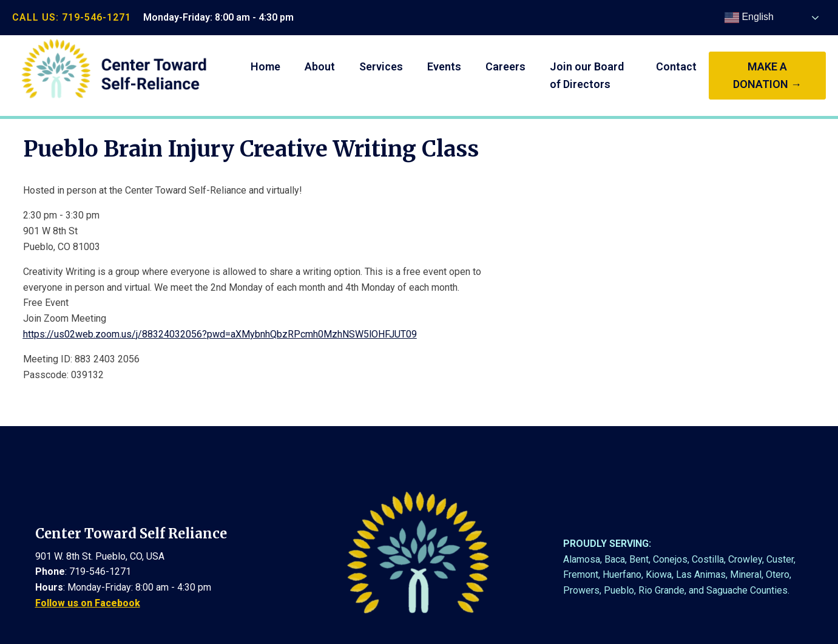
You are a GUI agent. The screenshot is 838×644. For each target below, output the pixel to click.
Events (444, 66)
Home (265, 66)
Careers (505, 66)
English (749, 18)
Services (381, 66)
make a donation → (767, 75)
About (320, 66)
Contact (676, 66)
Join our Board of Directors (587, 75)
